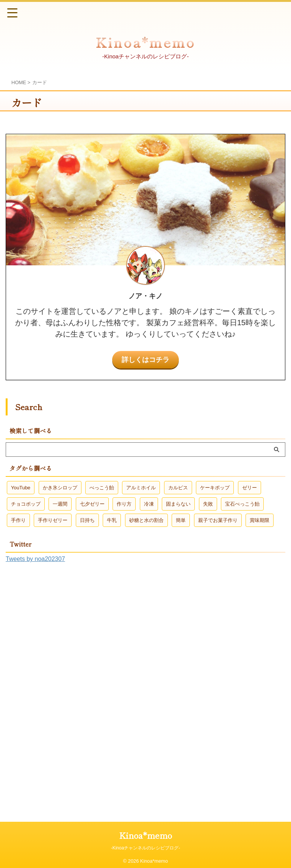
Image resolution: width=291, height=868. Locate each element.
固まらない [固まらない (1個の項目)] (178, 504)
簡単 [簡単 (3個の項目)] (181, 520)
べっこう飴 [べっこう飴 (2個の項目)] (102, 487)
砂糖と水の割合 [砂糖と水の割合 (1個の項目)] (146, 520)
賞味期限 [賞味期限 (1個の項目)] (260, 520)
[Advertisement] (63, 687)
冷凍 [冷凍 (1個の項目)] (149, 504)
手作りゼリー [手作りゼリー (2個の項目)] (53, 520)
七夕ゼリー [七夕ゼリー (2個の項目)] (92, 504)
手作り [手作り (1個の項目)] (18, 520)
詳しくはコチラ (145, 359)
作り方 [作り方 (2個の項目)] (124, 504)
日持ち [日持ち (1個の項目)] (87, 520)
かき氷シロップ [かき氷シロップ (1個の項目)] (60, 487)
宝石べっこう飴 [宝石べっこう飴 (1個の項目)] (242, 504)
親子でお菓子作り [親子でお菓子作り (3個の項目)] (218, 520)
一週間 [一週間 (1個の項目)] (60, 504)
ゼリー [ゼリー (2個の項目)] (250, 487)
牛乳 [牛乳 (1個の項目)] (112, 520)
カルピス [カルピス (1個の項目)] (178, 487)
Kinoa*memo (145, 42)
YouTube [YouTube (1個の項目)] (21, 487)
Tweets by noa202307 (35, 559)
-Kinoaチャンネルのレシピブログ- (146, 848)
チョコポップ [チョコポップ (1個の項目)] (26, 504)
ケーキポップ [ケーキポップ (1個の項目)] (215, 487)
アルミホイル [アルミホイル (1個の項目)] (141, 487)
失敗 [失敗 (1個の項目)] (208, 504)
